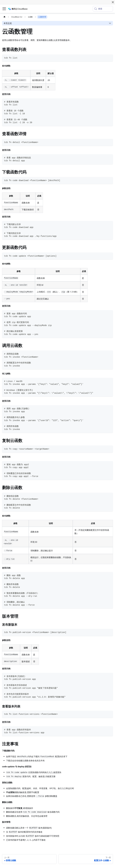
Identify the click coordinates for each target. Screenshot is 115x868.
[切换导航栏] (4, 9)
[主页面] (4, 17)
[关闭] (113, 2)
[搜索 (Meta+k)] (103, 9)
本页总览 (8, 23)
